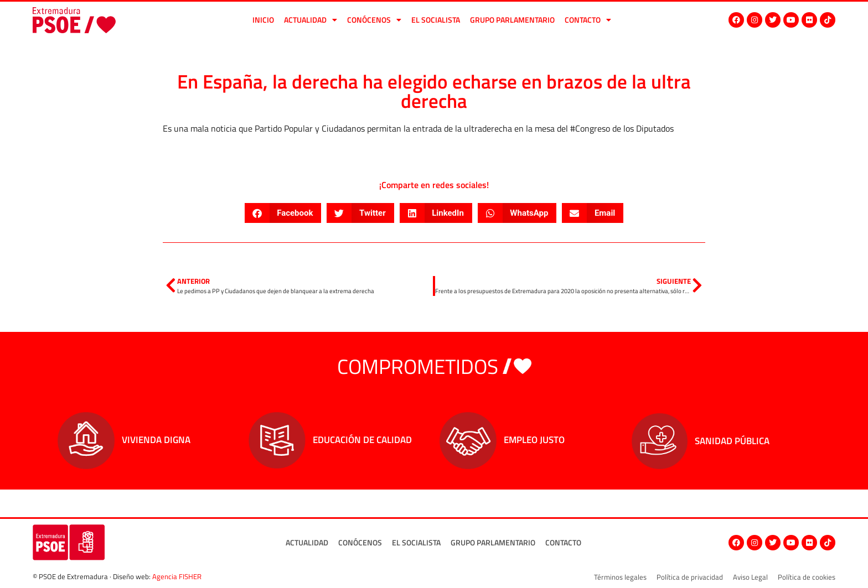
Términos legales (620, 577)
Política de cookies (807, 577)
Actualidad (311, 20)
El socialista (436, 20)
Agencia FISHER (177, 576)
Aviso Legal (750, 577)
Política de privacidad (690, 577)
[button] (283, 213)
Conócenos (374, 20)
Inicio (263, 20)
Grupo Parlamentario (512, 20)
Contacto (588, 20)
